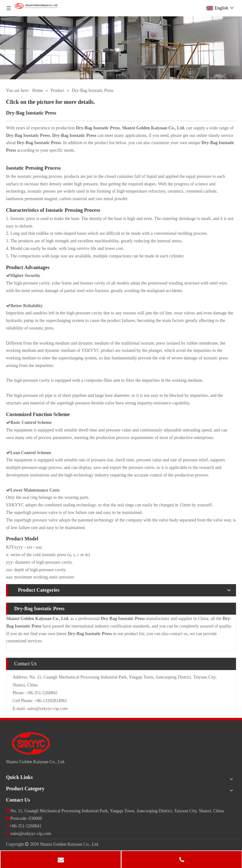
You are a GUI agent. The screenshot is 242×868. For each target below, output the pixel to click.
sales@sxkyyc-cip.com (47, 709)
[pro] (121, 48)
